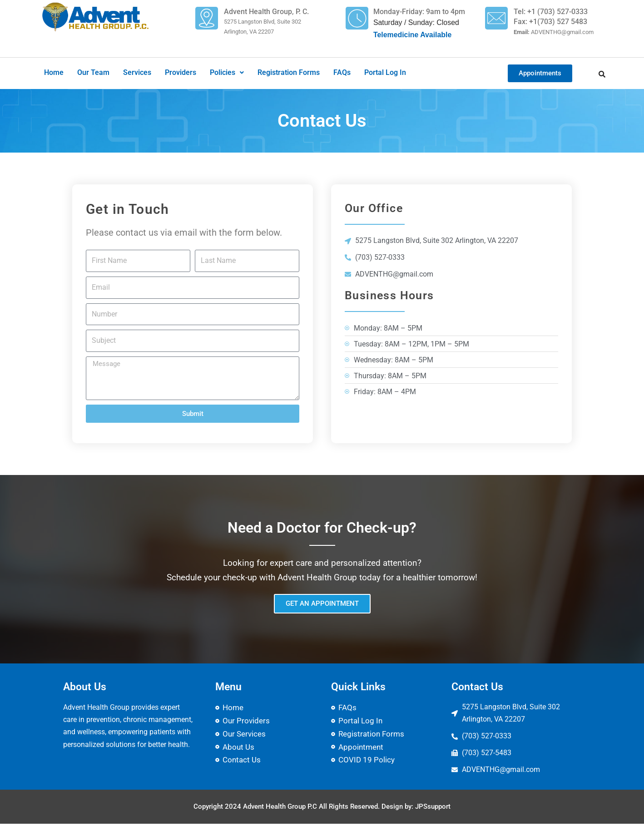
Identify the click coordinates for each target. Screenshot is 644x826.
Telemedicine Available (413, 36)
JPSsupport (433, 809)
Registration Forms (289, 73)
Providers (181, 73)
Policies (227, 73)
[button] (227, 73)
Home (54, 73)
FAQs (342, 73)
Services (137, 73)
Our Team (93, 73)
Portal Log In (385, 73)
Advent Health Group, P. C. (266, 12)
